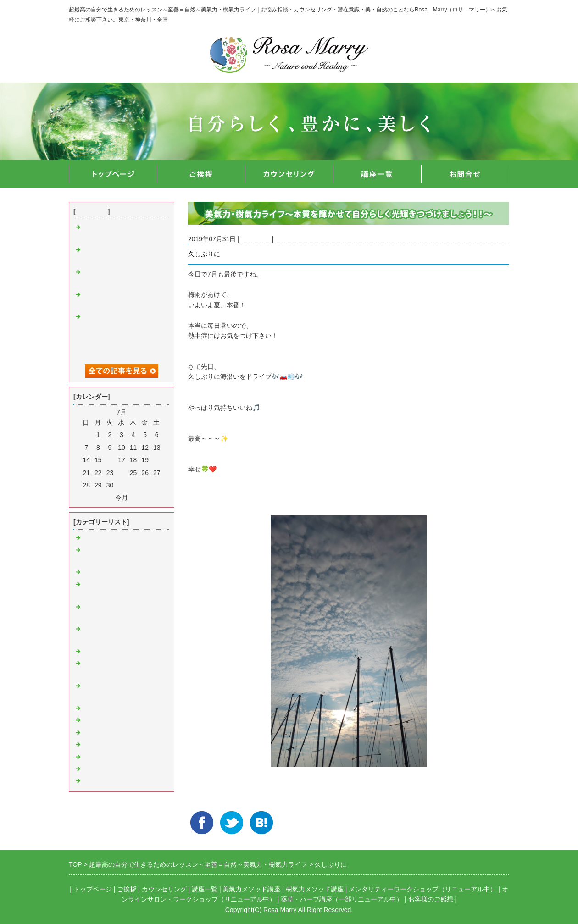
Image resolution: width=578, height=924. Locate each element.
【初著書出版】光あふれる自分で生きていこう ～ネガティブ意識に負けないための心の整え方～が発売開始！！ (122, 338)
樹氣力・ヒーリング (111, 652)
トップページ (93, 889)
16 (110, 460)
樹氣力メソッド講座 (315, 889)
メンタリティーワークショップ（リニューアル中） (422, 889)
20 (157, 460)
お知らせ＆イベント (111, 708)
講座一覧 (205, 889)
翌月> (138, 498)
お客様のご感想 (431, 899)
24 (122, 473)
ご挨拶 (127, 889)
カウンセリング (164, 889)
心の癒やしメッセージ (115, 757)
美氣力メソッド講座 (251, 889)
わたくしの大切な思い (115, 745)
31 (122, 485)
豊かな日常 (256, 239)
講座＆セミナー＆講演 (115, 720)
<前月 (105, 498)
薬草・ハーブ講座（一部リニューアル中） (342, 899)
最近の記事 (92, 211)
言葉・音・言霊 (105, 572)
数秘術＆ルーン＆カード (118, 781)
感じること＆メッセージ (118, 769)
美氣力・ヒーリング (111, 538)
